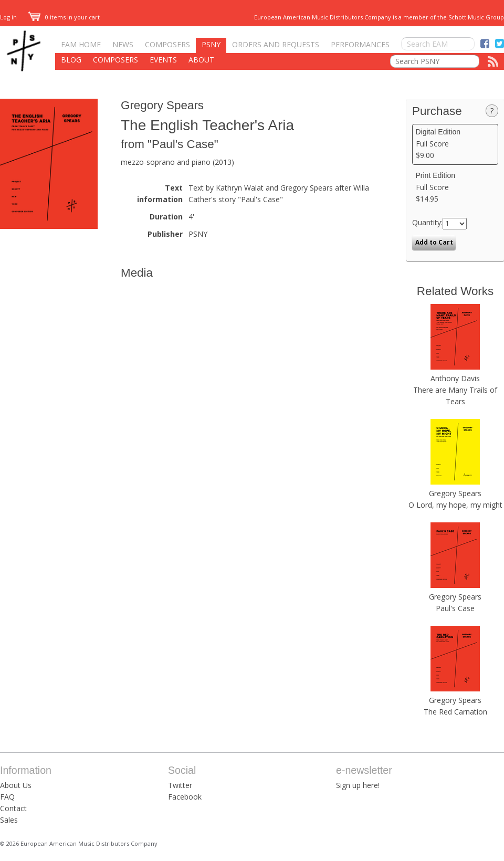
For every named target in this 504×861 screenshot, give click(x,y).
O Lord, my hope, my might (455, 505)
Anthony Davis (455, 378)
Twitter (180, 785)
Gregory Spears (162, 105)
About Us (16, 785)
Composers (167, 44)
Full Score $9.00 (455, 144)
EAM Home (81, 44)
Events (163, 60)
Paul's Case (455, 608)
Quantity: (427, 222)
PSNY (211, 44)
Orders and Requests (276, 44)
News (123, 44)
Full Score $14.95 (455, 187)
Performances (360, 44)
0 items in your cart (64, 17)
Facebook (185, 797)
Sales (9, 820)
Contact (13, 808)
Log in (8, 17)
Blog (71, 60)
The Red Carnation (455, 712)
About (201, 60)
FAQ (7, 797)
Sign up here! (358, 785)
